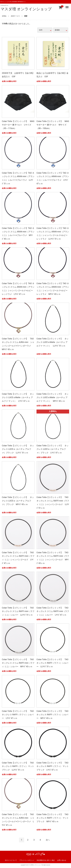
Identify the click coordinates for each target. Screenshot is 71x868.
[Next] (48, 840)
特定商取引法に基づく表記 (46, 860)
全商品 (4, 16)
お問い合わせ (62, 860)
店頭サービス (15, 16)
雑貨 (26, 16)
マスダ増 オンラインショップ (26, 9)
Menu (67, 6)
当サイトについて (11, 860)
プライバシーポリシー (27, 860)
